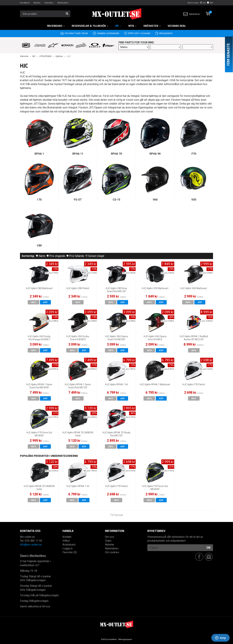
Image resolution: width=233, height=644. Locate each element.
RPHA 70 (116, 154)
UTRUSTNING (45, 56)
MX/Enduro (56, 26)
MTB (133, 26)
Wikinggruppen (125, 639)
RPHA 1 (39, 154)
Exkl (210, 3)
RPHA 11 (78, 154)
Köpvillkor (49, 3)
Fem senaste (228, 54)
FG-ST (78, 200)
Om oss (110, 537)
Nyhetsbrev (192, 14)
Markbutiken (63, 3)
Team (108, 541)
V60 (155, 200)
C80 (39, 246)
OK (208, 548)
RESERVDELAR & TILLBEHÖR (90, 26)
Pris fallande (75, 256)
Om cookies (112, 552)
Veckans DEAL (177, 26)
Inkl (203, 3)
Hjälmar (59, 56)
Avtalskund (69, 545)
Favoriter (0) (70, 552)
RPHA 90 (155, 154)
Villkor (66, 541)
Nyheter (37, 3)
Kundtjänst (25, 3)
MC (119, 26)
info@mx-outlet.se (31, 545)
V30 (194, 200)
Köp (45, 302)
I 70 (39, 200)
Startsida (24, 56)
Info (33, 302)
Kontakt (67, 537)
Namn (41, 256)
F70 (194, 154)
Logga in (67, 548)
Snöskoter (152, 26)
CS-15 (116, 200)
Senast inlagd (95, 256)
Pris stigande (56, 256)
